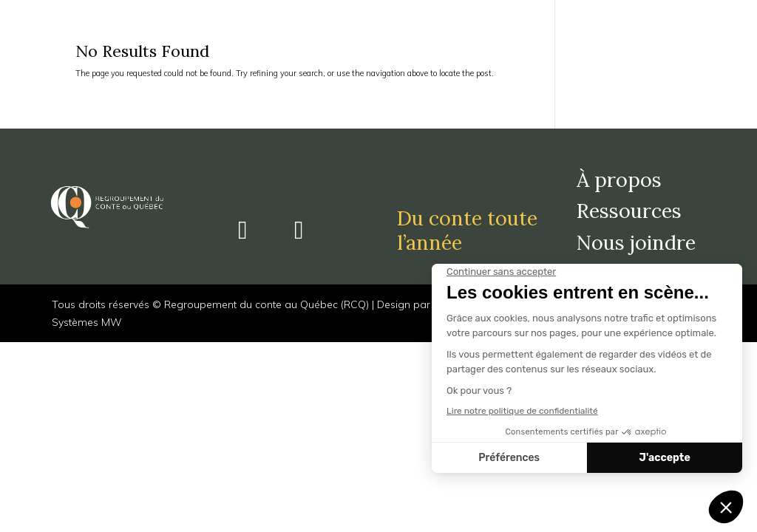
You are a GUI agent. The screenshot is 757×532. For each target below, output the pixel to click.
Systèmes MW (87, 322)
